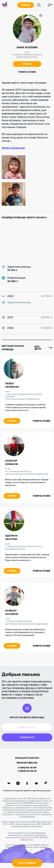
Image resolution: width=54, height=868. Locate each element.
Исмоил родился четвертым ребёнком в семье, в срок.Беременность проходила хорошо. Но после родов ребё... (25, 632)
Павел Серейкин (12, 385)
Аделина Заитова (11, 537)
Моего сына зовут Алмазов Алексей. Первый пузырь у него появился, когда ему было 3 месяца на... (27, 482)
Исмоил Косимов (12, 612)
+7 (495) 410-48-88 (27, 768)
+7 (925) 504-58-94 (27, 771)
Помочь (26, 5)
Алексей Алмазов (11, 462)
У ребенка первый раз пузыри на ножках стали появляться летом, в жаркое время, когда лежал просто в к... (26, 407)
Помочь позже (27, 72)
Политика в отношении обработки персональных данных (27, 791)
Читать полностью (13, 148)
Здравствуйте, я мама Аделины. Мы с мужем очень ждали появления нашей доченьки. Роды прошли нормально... (27, 557)
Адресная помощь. (19, 267)
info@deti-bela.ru (27, 763)
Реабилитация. (17, 278)
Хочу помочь (27, 863)
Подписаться (27, 737)
